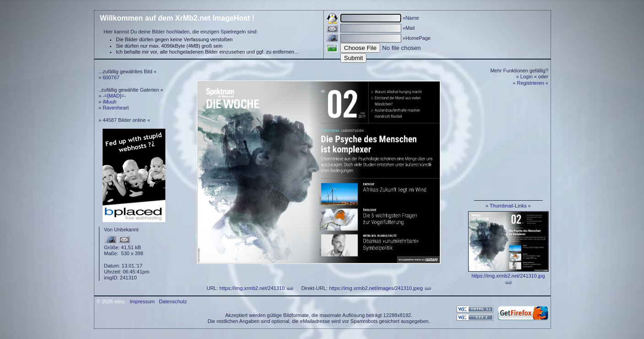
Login (527, 77)
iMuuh (109, 102)
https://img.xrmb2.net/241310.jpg (508, 276)
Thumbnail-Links (508, 206)
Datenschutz (173, 301)
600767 (111, 77)
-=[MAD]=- (114, 96)
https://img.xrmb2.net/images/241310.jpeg (376, 288)
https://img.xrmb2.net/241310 (252, 288)
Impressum (142, 301)
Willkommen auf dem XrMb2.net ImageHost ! (177, 18)
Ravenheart (116, 108)
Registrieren (531, 83)
